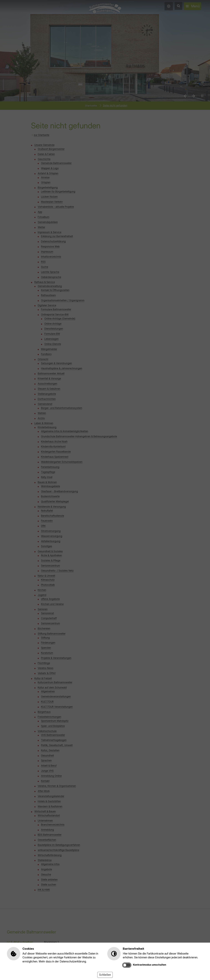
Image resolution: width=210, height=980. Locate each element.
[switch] (127, 965)
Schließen (105, 975)
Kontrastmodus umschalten (150, 965)
